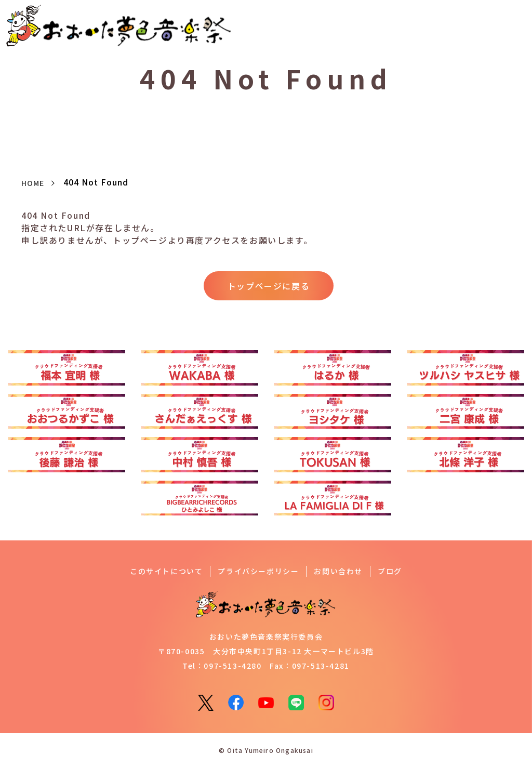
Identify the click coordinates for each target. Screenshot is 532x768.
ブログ (390, 572)
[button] (513, 25)
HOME (35, 182)
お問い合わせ (338, 572)
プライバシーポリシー (258, 572)
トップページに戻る (269, 286)
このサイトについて (166, 572)
